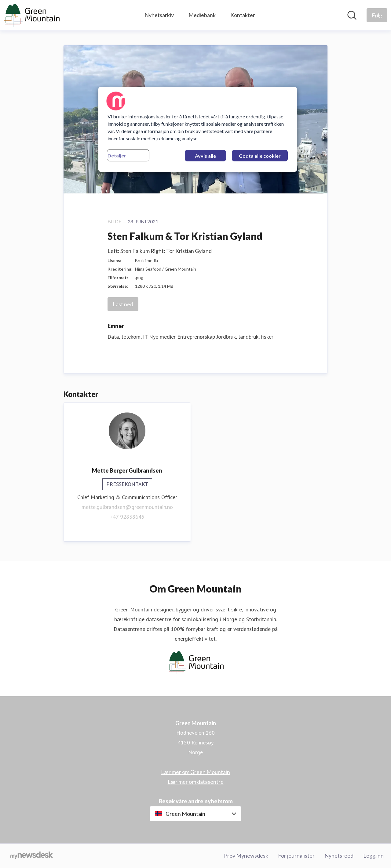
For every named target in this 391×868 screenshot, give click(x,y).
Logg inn (373, 855)
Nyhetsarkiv (159, 15)
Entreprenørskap (196, 337)
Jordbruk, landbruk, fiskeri (246, 337)
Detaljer (117, 155)
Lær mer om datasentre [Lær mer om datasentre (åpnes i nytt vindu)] (196, 782)
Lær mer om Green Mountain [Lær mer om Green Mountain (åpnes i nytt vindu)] (195, 772)
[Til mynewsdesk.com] (32, 856)
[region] (198, 129)
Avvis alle (205, 156)
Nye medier (162, 337)
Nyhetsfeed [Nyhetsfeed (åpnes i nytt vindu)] (339, 855)
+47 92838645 (127, 517)
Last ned (123, 304)
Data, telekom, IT (128, 337)
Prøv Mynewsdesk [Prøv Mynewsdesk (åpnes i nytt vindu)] (246, 855)
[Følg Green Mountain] (377, 15)
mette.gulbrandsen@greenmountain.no (127, 507)
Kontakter (243, 15)
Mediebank (202, 15)
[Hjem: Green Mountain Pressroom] (32, 15)
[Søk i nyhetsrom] (352, 15)
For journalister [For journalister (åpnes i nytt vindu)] (296, 855)
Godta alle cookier (260, 156)
